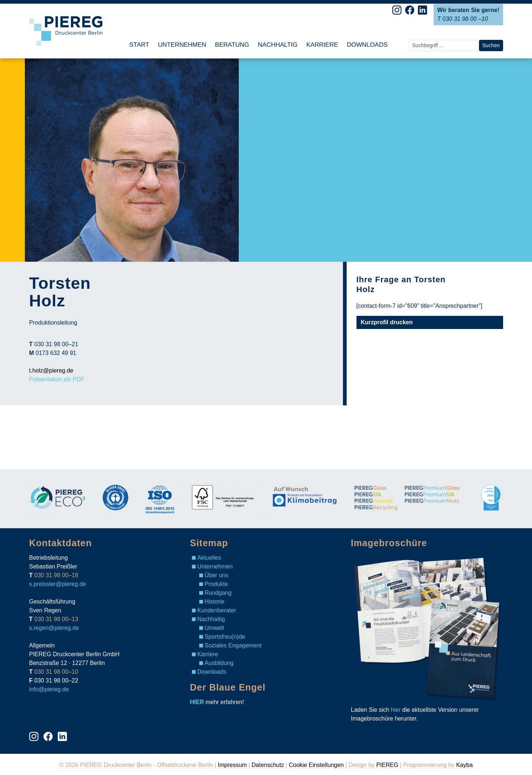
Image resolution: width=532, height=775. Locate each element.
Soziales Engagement (233, 645)
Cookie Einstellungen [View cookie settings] (316, 765)
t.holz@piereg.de (51, 371)
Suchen (491, 45)
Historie (215, 602)
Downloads (212, 672)
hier (396, 710)
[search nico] (444, 46)
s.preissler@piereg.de (58, 584)
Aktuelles (209, 558)
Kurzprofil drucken (387, 322)
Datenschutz (268, 765)
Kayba (464, 765)
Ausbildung (219, 663)
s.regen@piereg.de (54, 628)
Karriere (208, 654)
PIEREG (387, 765)
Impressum (232, 765)
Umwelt (214, 628)
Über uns (217, 575)
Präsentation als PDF (57, 379)
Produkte (216, 584)
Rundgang (218, 593)
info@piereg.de (49, 689)
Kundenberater (217, 610)
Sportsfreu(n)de (225, 637)
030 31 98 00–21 (56, 344)
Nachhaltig (211, 619)
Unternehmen (215, 566)
